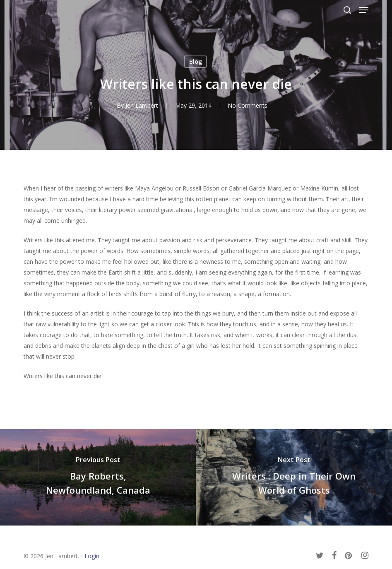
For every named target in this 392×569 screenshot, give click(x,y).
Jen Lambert (141, 105)
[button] (364, 10)
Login (92, 556)
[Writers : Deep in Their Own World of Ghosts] (294, 477)
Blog (196, 61)
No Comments (248, 105)
